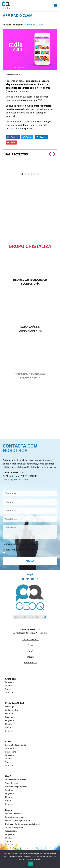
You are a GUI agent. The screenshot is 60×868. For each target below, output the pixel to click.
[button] (56, 5)
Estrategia (10, 707)
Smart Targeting (12, 783)
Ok (31, 864)
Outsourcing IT (12, 752)
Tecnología (10, 717)
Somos (8, 689)
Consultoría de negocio (16, 817)
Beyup (31, 657)
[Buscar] (45, 617)
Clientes (9, 686)
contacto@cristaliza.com (16, 479)
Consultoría (10, 748)
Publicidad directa (13, 814)
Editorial (9, 714)
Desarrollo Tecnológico (16, 745)
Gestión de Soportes (14, 827)
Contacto (9, 693)
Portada (7, 25)
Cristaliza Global (31, 639)
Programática (11, 831)
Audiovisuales (11, 710)
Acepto (19, 550)
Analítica (9, 790)
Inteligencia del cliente (16, 780)
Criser (31, 645)
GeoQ (31, 651)
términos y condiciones (23, 550)
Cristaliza (10, 679)
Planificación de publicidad (17, 821)
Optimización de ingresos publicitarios (23, 824)
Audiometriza (31, 663)
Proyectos (18, 25)
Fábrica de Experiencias (16, 787)
